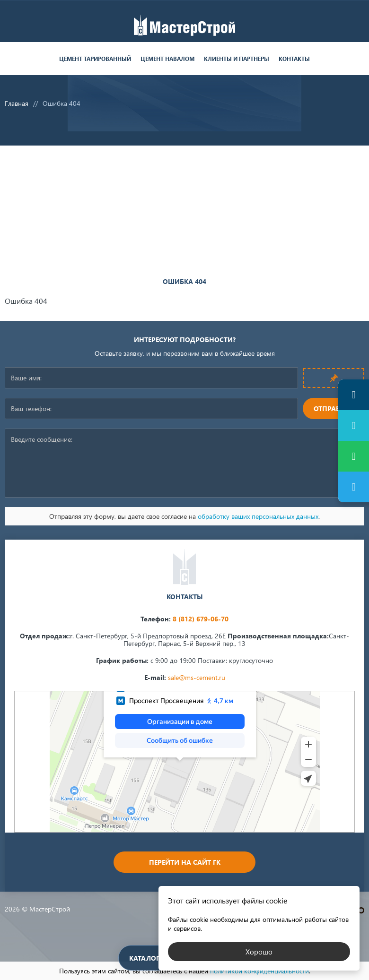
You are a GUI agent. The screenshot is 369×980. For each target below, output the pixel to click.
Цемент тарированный (95, 59)
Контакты (294, 59)
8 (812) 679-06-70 (201, 619)
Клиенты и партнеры (237, 59)
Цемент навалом (167, 59)
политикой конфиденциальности (259, 971)
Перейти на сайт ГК (185, 862)
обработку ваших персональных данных (258, 516)
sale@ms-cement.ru (197, 677)
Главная (17, 103)
